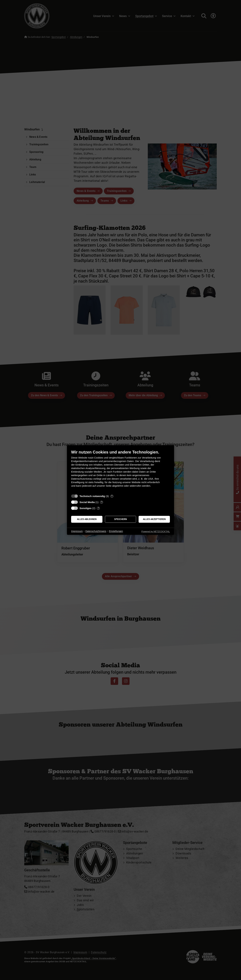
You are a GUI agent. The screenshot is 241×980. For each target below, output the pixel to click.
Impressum (77, 531)
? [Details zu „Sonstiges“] (98, 508)
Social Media (87, 502)
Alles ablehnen (87, 519)
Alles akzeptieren (154, 519)
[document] (120, 471)
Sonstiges (86, 508)
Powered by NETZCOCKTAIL (156, 531)
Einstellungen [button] (116, 531)
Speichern (120, 519)
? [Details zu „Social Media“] (102, 502)
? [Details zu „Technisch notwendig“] (112, 496)
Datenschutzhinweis (96, 531)
